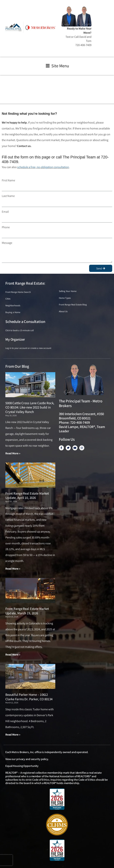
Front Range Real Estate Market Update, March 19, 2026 (27, 611)
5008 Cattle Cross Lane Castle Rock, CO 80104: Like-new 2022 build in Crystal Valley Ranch (30, 407)
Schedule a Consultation (25, 321)
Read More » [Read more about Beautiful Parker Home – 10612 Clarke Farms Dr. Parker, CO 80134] (13, 735)
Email (5, 212)
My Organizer (15, 339)
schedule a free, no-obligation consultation (43, 167)
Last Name (8, 196)
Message (7, 243)
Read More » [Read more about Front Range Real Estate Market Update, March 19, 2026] (13, 655)
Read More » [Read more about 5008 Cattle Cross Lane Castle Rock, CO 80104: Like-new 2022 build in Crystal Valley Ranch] (13, 453)
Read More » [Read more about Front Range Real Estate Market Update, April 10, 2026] (13, 569)
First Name (8, 180)
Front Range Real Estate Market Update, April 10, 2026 (27, 496)
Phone (6, 227)
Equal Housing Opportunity (22, 766)
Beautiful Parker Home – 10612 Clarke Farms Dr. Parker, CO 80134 (29, 697)
